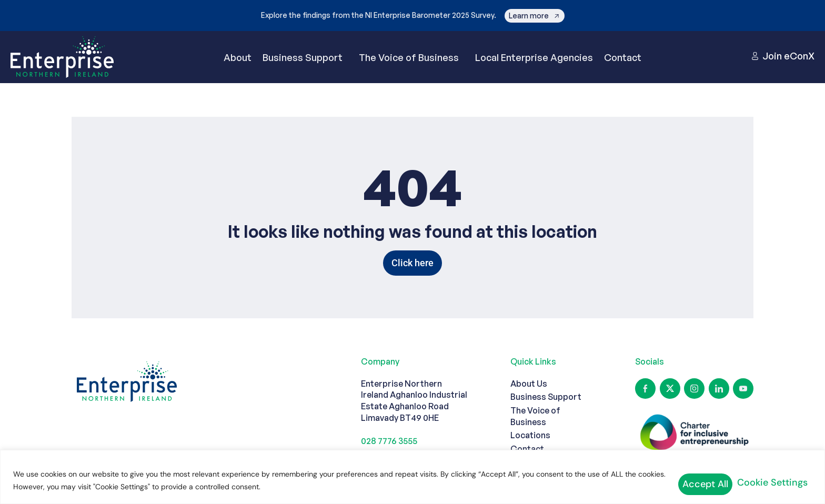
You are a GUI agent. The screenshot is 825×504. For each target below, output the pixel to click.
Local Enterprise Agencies (534, 67)
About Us (529, 402)
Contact (623, 67)
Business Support (305, 67)
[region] (413, 479)
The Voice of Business (411, 67)
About (238, 67)
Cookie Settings (701, 482)
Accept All (781, 482)
